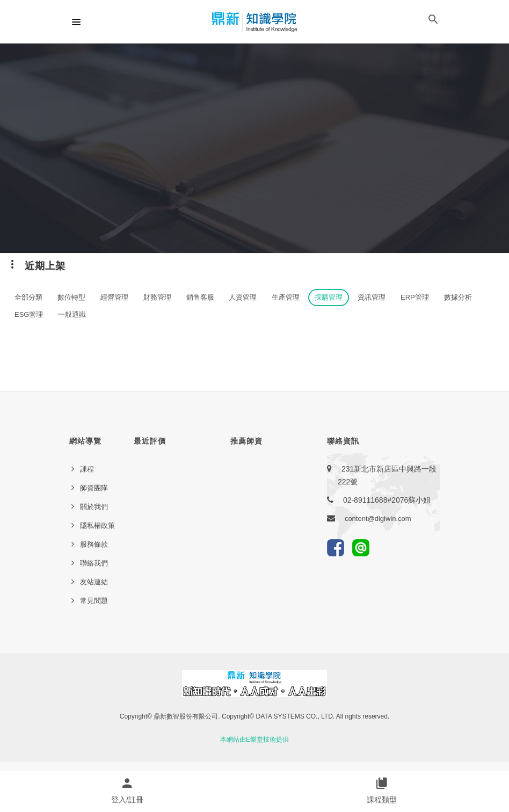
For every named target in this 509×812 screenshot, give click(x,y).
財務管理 (157, 297)
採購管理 (329, 297)
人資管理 (243, 297)
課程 (87, 469)
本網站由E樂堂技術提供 (255, 740)
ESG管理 (29, 314)
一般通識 (72, 314)
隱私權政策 (97, 525)
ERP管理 (415, 297)
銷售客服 (200, 297)
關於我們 (94, 507)
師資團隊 (94, 488)
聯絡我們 (94, 563)
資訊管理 (372, 297)
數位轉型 (71, 297)
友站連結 (94, 582)
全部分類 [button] (28, 297)
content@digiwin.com (378, 519)
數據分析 (458, 297)
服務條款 (94, 544)
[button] (433, 21)
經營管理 (114, 297)
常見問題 (94, 601)
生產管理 (286, 297)
